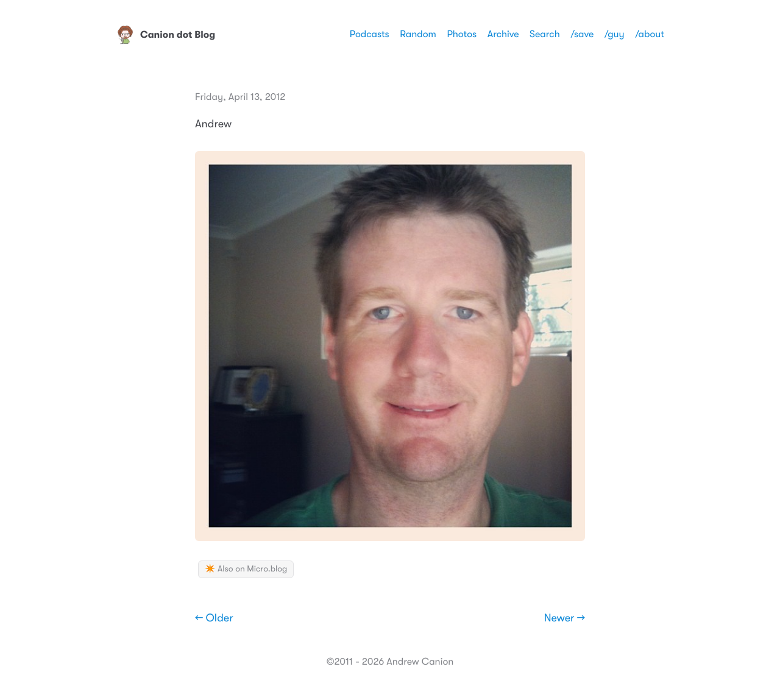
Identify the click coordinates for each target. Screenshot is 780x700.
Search (545, 34)
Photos (462, 34)
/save (582, 34)
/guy (615, 34)
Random (418, 34)
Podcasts (370, 34)
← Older (214, 618)
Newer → (565, 618)
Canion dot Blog (165, 35)
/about (650, 34)
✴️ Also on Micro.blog (246, 569)
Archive (503, 34)
